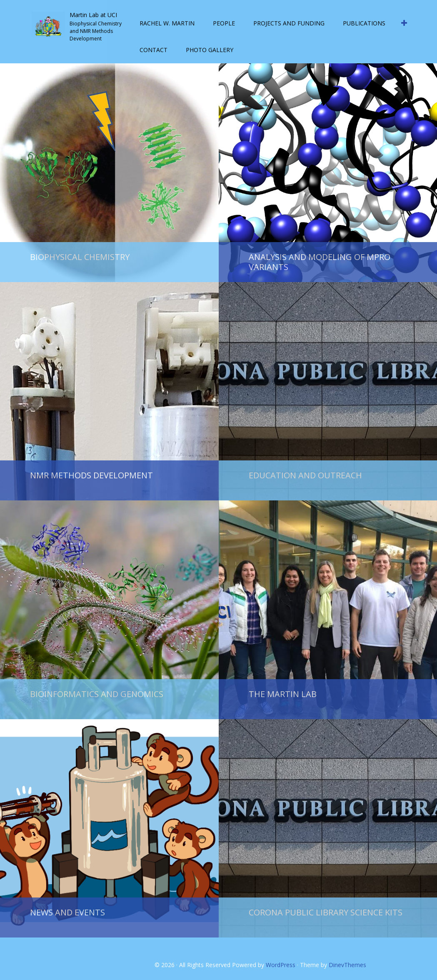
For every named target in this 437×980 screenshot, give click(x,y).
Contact (154, 50)
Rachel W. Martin (167, 23)
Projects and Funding (289, 23)
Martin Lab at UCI (93, 15)
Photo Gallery (210, 50)
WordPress (281, 965)
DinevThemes (347, 965)
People (224, 23)
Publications (364, 23)
